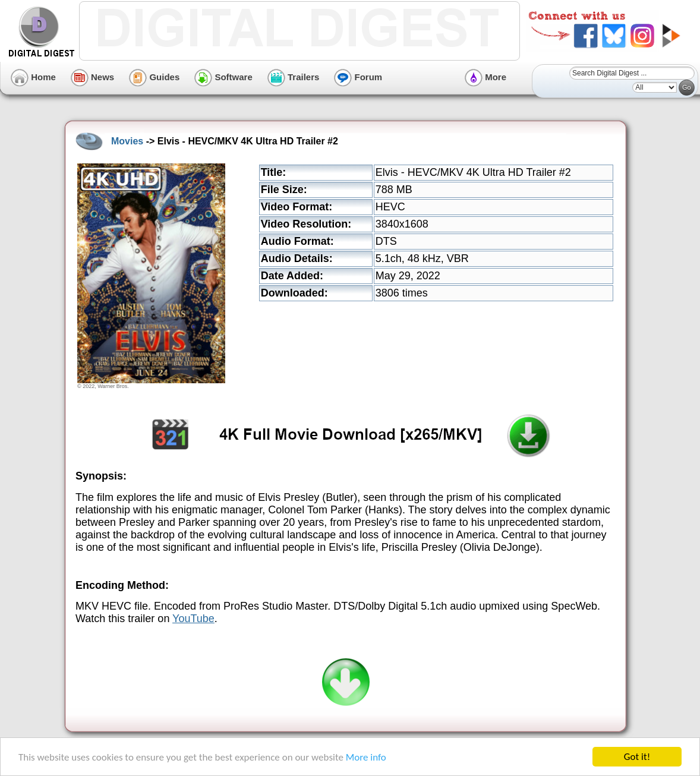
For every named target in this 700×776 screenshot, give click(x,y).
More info (366, 758)
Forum (358, 77)
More (485, 77)
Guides (154, 77)
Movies (127, 141)
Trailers (294, 77)
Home (33, 77)
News (92, 77)
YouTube (193, 619)
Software (223, 77)
